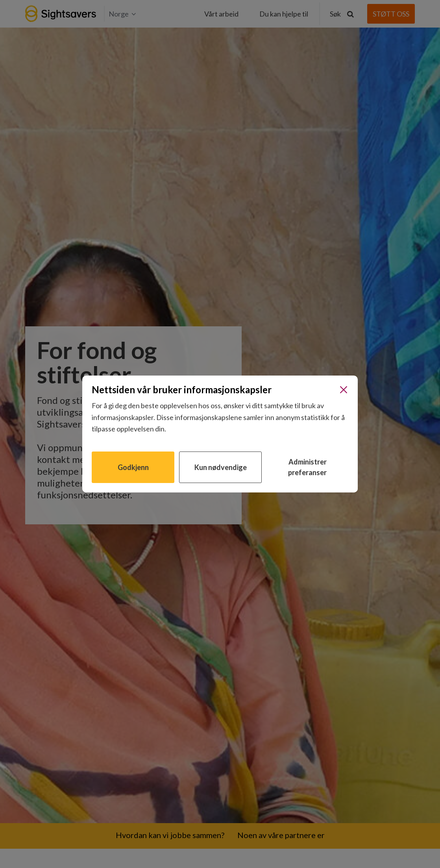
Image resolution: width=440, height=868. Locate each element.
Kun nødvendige (221, 467)
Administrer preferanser (307, 467)
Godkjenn (133, 467)
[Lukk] (344, 390)
